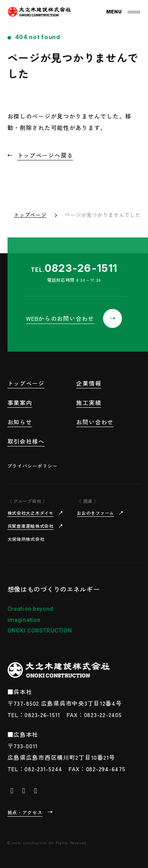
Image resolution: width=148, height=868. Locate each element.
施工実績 (89, 402)
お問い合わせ (95, 422)
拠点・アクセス (25, 812)
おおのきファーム (96, 513)
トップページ (30, 215)
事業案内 (20, 402)
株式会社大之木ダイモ (31, 513)
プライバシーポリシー (33, 466)
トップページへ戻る (45, 155)
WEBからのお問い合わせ (60, 318)
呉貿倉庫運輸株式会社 (31, 526)
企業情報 (89, 383)
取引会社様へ (26, 441)
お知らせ (20, 422)
